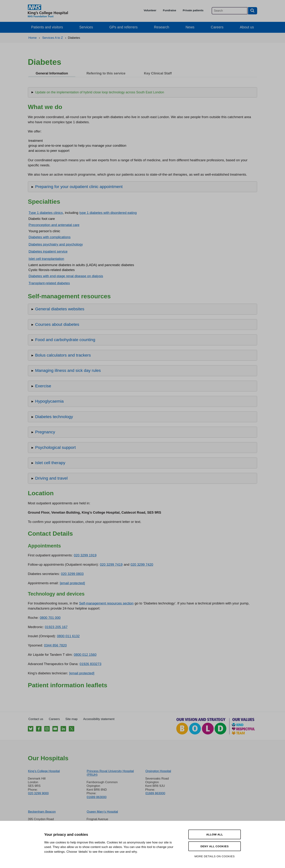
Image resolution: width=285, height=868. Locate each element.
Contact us (36, 719)
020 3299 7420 (142, 565)
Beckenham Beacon (42, 812)
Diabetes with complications (50, 237)
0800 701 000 (50, 618)
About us (247, 27)
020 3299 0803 (72, 574)
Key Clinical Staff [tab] (158, 73)
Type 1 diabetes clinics (46, 213)
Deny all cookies (214, 846)
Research (162, 27)
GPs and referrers (123, 27)
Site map (71, 719)
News (190, 27)
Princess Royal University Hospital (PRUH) (110, 773)
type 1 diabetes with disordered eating (108, 213)
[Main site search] (230, 11)
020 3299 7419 (111, 565)
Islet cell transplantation (46, 259)
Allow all (215, 834)
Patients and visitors (47, 27)
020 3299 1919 (85, 555)
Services (86, 27)
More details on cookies (214, 856)
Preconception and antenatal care (54, 225)
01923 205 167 (56, 627)
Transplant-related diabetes (49, 283)
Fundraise (170, 10)
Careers (217, 27)
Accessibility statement (99, 719)
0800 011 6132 (68, 636)
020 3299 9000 (38, 793)
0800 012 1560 (85, 655)
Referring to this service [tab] (106, 73)
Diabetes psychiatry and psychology (56, 244)
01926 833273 (90, 664)
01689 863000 (97, 797)
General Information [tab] (52, 73)
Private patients (193, 10)
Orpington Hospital (158, 771)
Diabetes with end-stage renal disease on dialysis (66, 276)
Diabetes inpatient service (48, 251)
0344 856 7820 (55, 645)
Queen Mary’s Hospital (102, 812)
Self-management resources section (106, 603)
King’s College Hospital (44, 771)
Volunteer (150, 10)
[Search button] (253, 11)
